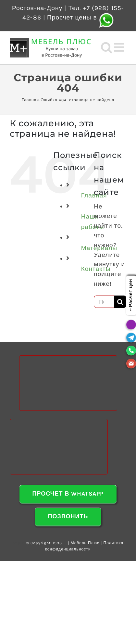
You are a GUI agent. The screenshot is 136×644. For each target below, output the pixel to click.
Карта (19, 543)
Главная (30, 100)
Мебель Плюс (85, 543)
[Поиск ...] (104, 302)
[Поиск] (120, 302)
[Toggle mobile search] (107, 47)
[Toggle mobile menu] (120, 47)
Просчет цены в (80, 18)
